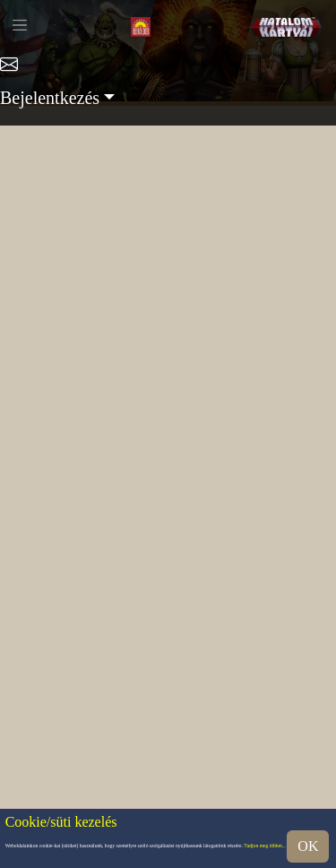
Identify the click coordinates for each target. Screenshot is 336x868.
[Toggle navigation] (20, 25)
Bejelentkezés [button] (50, 98)
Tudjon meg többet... (265, 846)
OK (308, 846)
